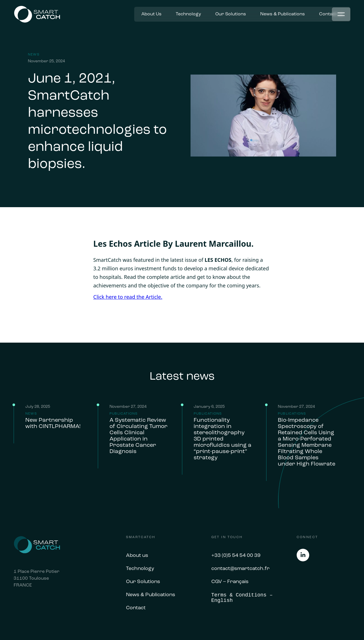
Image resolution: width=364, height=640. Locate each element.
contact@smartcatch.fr (240, 569)
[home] (37, 14)
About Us (151, 14)
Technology (188, 14)
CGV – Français (230, 582)
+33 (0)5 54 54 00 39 (236, 556)
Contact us (331, 14)
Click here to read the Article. (128, 297)
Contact (136, 608)
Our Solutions (231, 14)
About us (137, 556)
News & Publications (283, 14)
